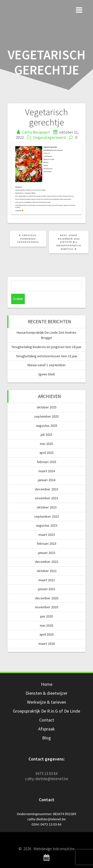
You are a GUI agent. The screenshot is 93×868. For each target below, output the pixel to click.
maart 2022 (47, 580)
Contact (47, 720)
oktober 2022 (47, 571)
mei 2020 (46, 625)
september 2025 (46, 416)
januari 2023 (47, 553)
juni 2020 (46, 616)
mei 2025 (46, 444)
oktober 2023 (47, 507)
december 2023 (47, 489)
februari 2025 (46, 462)
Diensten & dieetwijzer (46, 693)
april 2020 (46, 634)
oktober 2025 (47, 407)
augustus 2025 (47, 426)
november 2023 (46, 498)
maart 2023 (47, 535)
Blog (46, 738)
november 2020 (46, 607)
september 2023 (46, 516)
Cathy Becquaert (36, 132)
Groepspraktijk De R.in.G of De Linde (46, 711)
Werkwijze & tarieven (46, 702)
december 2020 (47, 598)
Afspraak (46, 729)
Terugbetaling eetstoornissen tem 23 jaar (47, 356)
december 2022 (47, 562)
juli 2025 (46, 434)
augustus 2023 (47, 525)
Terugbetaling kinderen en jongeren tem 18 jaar (46, 347)
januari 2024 (47, 480)
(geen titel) (47, 374)
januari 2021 (47, 589)
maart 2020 (47, 644)
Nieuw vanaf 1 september (47, 365)
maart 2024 (47, 471)
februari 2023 (46, 543)
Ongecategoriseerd (49, 137)
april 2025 (46, 453)
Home (47, 684)
